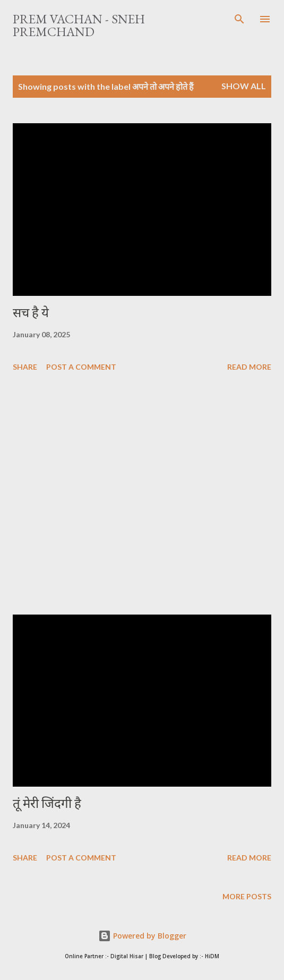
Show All (244, 86)
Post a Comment (81, 367)
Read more (249, 367)
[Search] (239, 19)
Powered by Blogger (142, 936)
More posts (247, 896)
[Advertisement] (142, 495)
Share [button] (25, 367)
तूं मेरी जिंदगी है (47, 803)
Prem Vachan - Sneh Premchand (79, 25)
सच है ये (31, 313)
